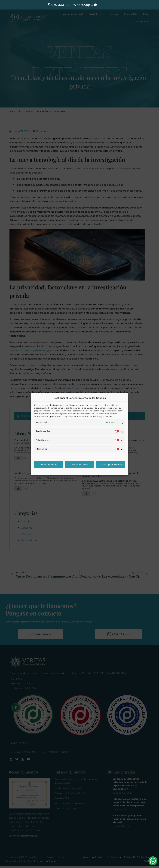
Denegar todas (79, 465)
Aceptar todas (49, 465)
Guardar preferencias (110, 465)
